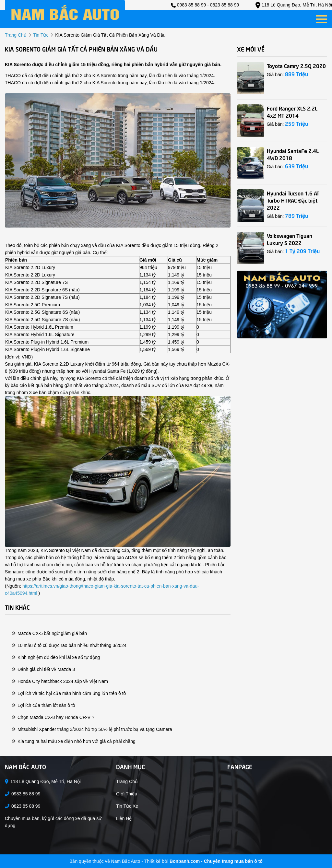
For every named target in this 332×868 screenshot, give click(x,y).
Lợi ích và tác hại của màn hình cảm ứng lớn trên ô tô (69, 693)
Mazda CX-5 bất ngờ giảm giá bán (49, 633)
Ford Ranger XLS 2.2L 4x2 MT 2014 (292, 111)
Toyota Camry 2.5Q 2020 (296, 65)
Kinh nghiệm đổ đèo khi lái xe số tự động (56, 657)
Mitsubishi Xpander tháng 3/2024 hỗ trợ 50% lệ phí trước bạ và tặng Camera (92, 729)
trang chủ (16, 35)
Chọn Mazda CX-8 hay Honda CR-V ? (53, 717)
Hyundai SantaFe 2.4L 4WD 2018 (293, 154)
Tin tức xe (127, 806)
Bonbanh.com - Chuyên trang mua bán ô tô (216, 861)
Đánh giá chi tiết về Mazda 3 (43, 669)
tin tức (41, 35)
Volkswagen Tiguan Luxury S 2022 (290, 239)
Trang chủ (127, 781)
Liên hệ (124, 818)
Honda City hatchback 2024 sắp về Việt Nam (60, 681)
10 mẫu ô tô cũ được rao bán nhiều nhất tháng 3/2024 (69, 645)
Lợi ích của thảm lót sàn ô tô (43, 705)
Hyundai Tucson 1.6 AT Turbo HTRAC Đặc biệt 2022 (293, 200)
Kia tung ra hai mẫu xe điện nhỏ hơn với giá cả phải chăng (73, 741)
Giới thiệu (127, 794)
